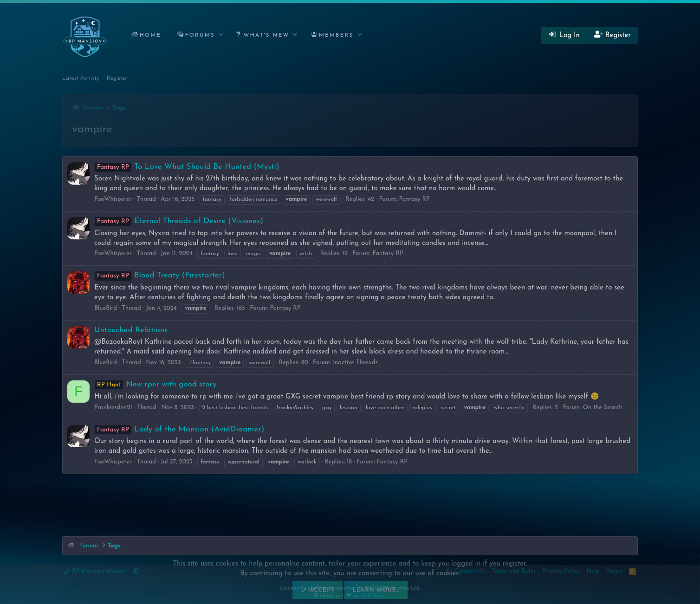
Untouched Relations (131, 330)
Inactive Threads (355, 363)
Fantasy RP (415, 199)
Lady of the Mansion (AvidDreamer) (179, 429)
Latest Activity (81, 78)
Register (117, 78)
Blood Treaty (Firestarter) (160, 275)
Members (336, 35)
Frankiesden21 (113, 408)
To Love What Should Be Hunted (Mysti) (187, 167)
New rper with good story (155, 384)
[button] (221, 35)
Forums (200, 35)
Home (150, 35)
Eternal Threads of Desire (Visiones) (179, 221)
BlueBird (106, 308)
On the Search (603, 408)
